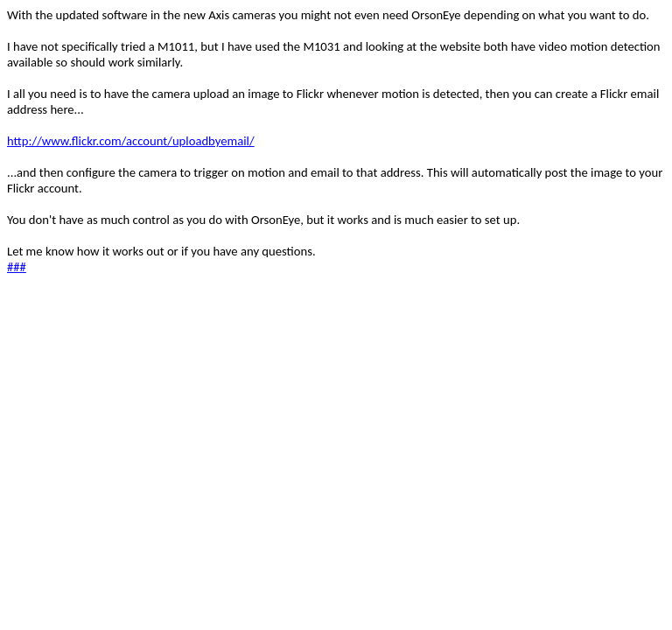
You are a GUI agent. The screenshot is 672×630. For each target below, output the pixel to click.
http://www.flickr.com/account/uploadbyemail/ (131, 141)
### (17, 267)
